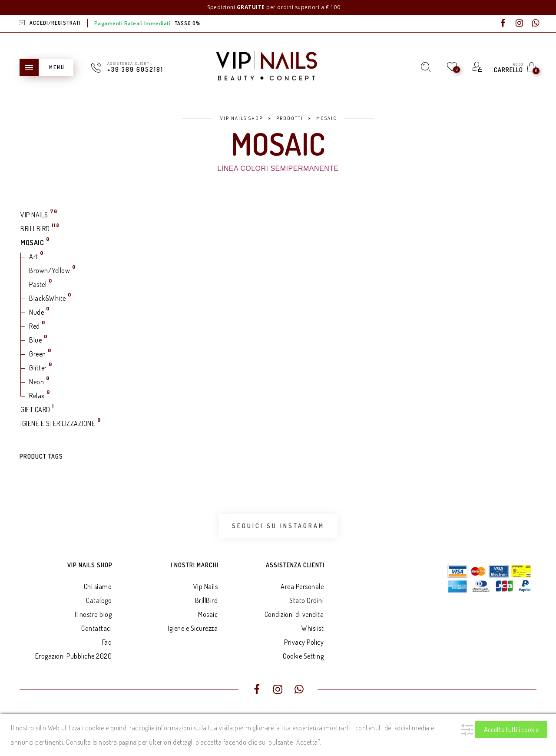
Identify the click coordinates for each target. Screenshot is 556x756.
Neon (36, 382)
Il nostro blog (93, 614)
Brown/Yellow (50, 270)
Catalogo (99, 600)
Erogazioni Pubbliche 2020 (74, 656)
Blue (35, 340)
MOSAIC (32, 243)
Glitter (38, 368)
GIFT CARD (35, 410)
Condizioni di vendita (294, 614)
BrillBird (207, 600)
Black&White (48, 298)
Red (35, 326)
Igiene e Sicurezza (193, 628)
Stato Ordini (306, 600)
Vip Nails (206, 586)
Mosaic (208, 614)
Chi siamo (98, 586)
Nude (36, 312)
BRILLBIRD (35, 229)
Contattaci (96, 628)
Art (34, 256)
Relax (37, 396)
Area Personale (302, 586)
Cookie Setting (303, 656)
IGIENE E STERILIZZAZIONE (58, 423)
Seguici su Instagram (278, 526)
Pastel (38, 284)
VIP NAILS (34, 215)
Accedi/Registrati (55, 23)
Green (38, 354)
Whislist (313, 628)
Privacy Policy (304, 642)
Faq (107, 642)
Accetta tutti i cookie (511, 729)
